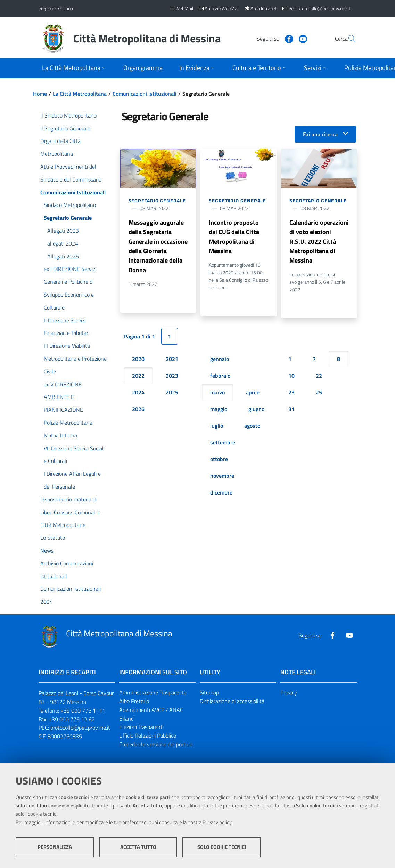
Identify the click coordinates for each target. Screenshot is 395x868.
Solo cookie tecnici (222, 847)
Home (40, 94)
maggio (219, 410)
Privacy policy (217, 823)
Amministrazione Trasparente (153, 692)
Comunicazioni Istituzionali (145, 94)
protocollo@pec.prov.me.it (80, 728)
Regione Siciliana (56, 8)
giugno (256, 410)
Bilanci (127, 718)
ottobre (219, 460)
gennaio (220, 360)
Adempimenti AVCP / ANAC (151, 710)
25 (319, 394)
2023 (172, 377)
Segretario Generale (157, 200)
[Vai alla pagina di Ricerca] (348, 39)
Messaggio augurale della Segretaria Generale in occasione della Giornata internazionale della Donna (158, 247)
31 (291, 410)
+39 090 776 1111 (83, 710)
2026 (138, 410)
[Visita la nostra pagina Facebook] (272, 38)
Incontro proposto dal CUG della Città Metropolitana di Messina (234, 237)
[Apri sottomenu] (74, 68)
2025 (172, 394)
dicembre (221, 494)
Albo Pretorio (134, 701)
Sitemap (209, 692)
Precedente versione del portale (156, 744)
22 (319, 377)
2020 (138, 360)
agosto (252, 427)
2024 (138, 394)
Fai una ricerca (320, 134)
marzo (217, 394)
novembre (222, 477)
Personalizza (55, 847)
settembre (223, 444)
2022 (138, 377)
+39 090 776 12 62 (72, 719)
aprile (253, 394)
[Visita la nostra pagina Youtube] (286, 38)
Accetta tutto (138, 847)
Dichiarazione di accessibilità (232, 701)
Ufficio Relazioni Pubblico (148, 736)
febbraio (220, 377)
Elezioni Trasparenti (141, 727)
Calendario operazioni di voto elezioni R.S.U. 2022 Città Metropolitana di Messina (319, 242)
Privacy (289, 692)
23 (291, 394)
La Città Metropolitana (80, 94)
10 (291, 377)
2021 (172, 360)
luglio (217, 427)
